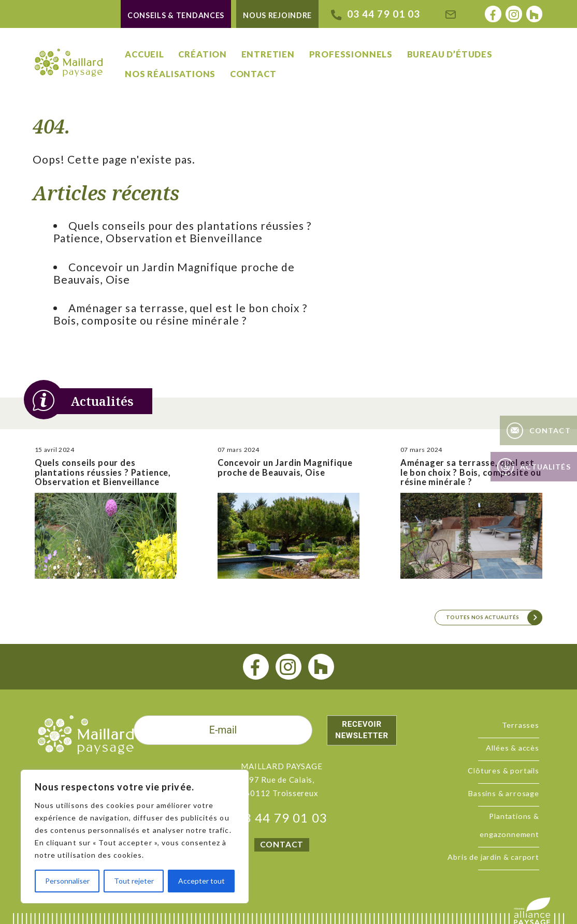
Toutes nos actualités (482, 617)
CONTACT (282, 844)
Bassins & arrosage (504, 793)
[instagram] (289, 667)
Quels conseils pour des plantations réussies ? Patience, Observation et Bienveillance (182, 232)
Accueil (145, 54)
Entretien (268, 54)
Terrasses (521, 725)
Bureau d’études (450, 54)
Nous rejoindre (277, 16)
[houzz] (321, 667)
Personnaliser (67, 881)
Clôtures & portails (503, 771)
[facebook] (256, 667)
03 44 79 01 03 (282, 818)
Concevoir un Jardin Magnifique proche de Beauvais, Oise (174, 273)
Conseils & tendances (176, 16)
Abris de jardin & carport (493, 857)
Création (203, 54)
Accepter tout (201, 881)
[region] (135, 837)
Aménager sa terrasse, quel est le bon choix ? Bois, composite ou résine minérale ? (180, 314)
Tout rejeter (134, 881)
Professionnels (351, 54)
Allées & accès (512, 748)
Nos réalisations (170, 74)
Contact (253, 74)
